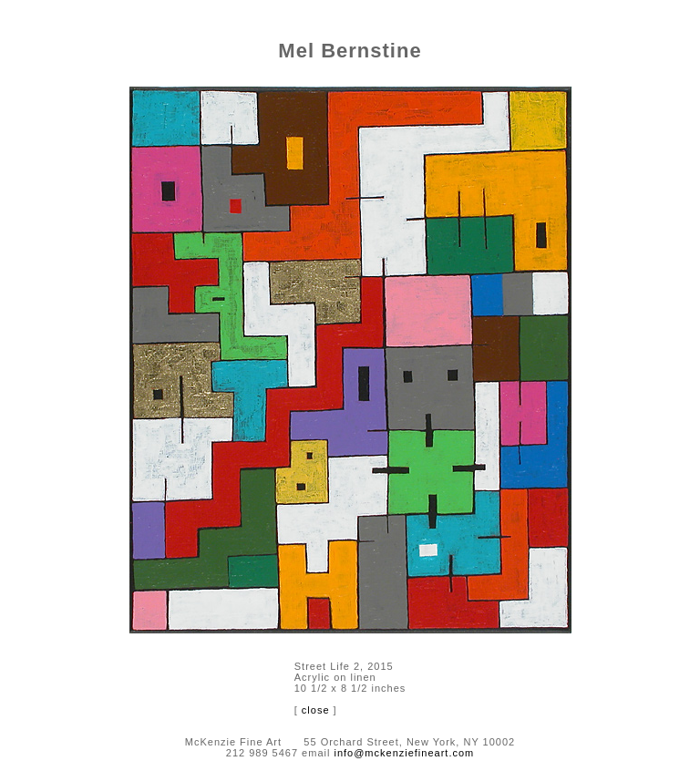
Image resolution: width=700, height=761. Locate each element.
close (316, 710)
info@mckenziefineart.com (404, 753)
